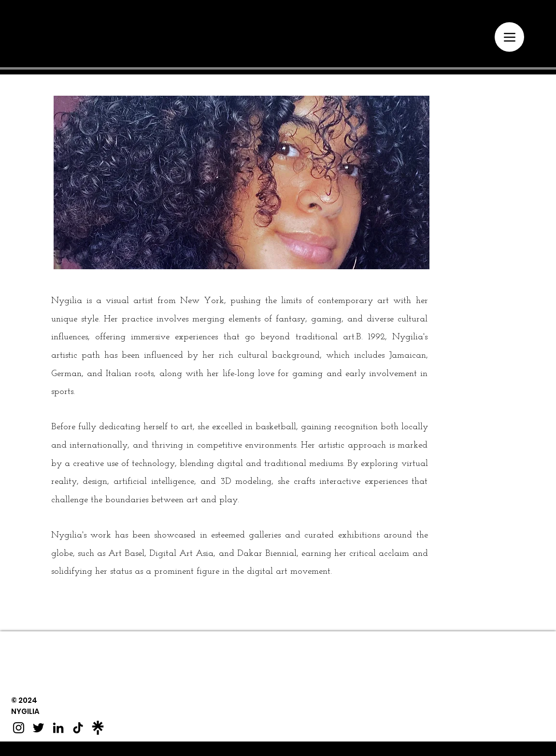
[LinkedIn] (58, 728)
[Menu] (509, 37)
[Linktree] (98, 728)
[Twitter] (38, 728)
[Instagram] (19, 728)
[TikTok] (78, 728)
